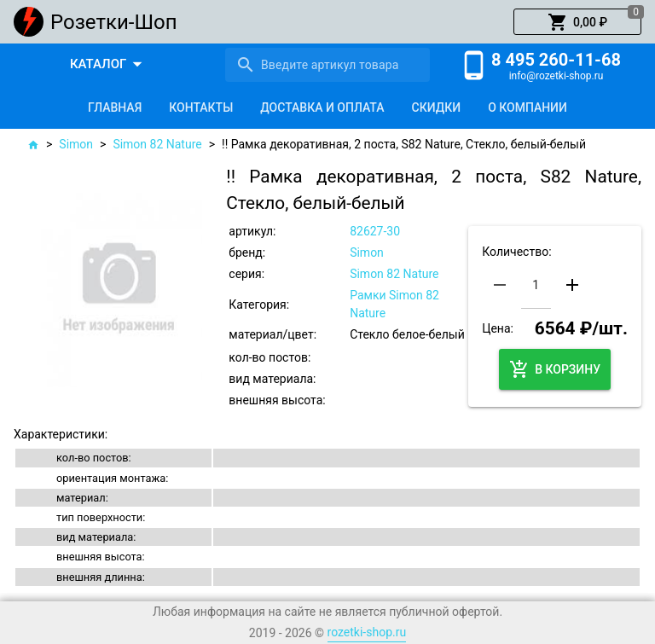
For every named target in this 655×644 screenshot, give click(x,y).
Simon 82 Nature (157, 144)
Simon (76, 144)
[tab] (115, 107)
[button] (577, 22)
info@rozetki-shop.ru (556, 76)
